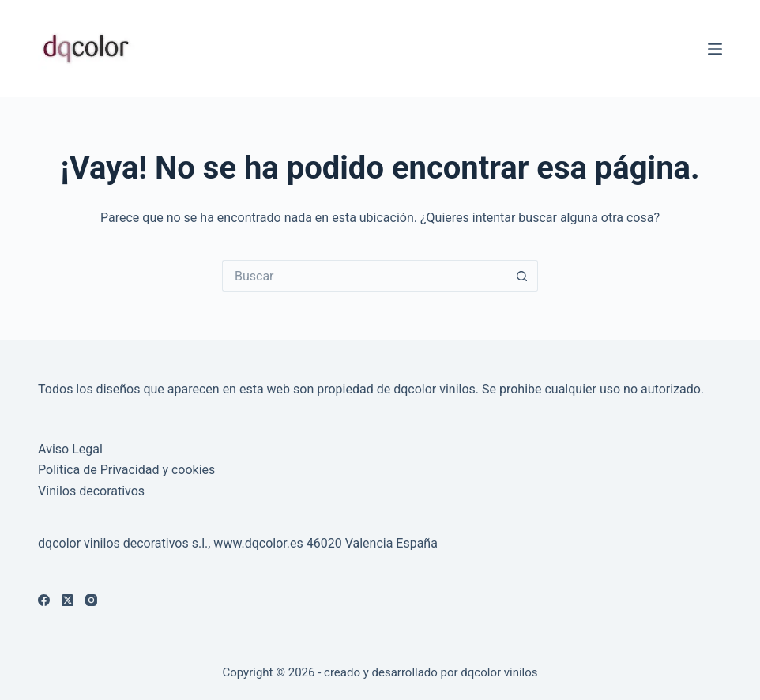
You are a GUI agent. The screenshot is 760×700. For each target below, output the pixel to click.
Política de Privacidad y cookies (126, 470)
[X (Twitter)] (68, 600)
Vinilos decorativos (91, 491)
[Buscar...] (364, 276)
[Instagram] (91, 600)
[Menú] (715, 49)
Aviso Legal (70, 449)
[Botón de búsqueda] (522, 276)
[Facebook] (44, 600)
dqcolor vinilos (499, 672)
